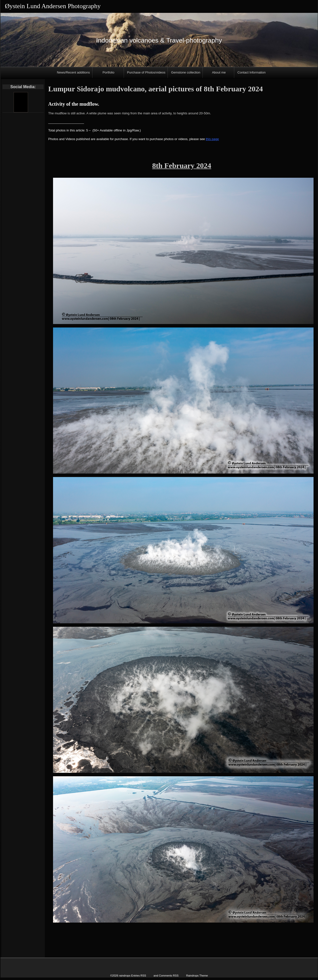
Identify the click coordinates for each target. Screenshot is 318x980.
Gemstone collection (186, 72)
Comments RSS (169, 976)
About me (219, 72)
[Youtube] (21, 102)
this (208, 139)
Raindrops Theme (197, 976)
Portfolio (109, 72)
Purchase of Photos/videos (146, 72)
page (215, 139)
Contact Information (251, 72)
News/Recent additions (73, 72)
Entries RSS (139, 976)
